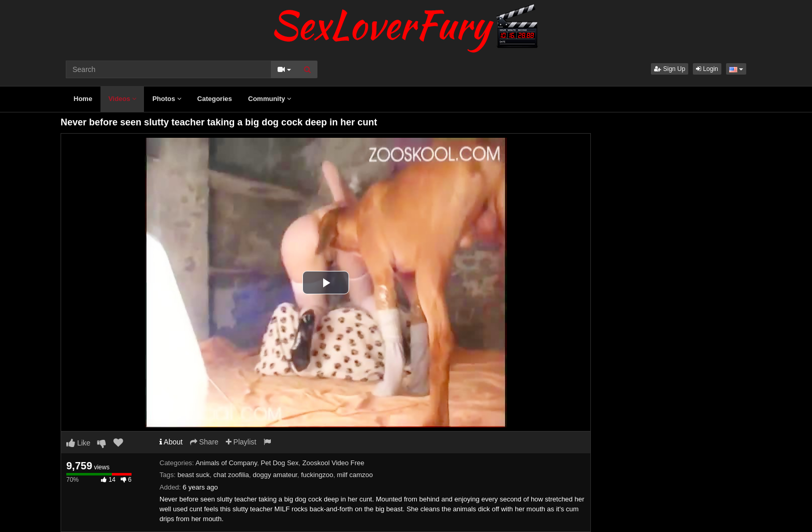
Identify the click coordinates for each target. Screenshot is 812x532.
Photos (167, 99)
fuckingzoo (317, 475)
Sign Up (670, 69)
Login (707, 69)
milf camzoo (355, 475)
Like (78, 443)
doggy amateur (275, 475)
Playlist (241, 442)
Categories (215, 99)
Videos (122, 99)
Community (270, 99)
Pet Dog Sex (280, 463)
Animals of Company (226, 463)
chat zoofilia (231, 475)
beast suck (194, 475)
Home (83, 99)
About (171, 442)
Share (204, 442)
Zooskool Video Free (334, 463)
